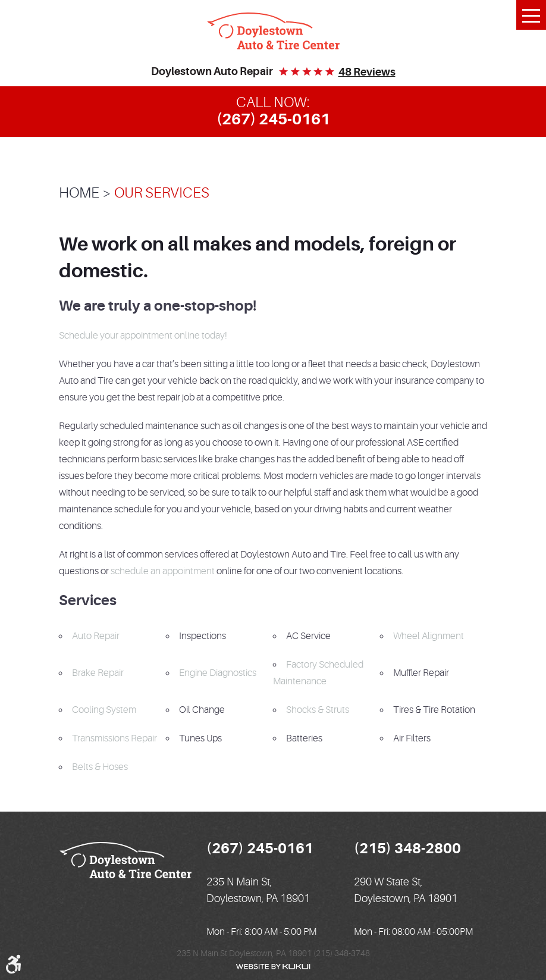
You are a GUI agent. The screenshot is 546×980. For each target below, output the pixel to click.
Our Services (162, 193)
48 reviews (367, 72)
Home (79, 193)
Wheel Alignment (429, 636)
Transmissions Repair (114, 738)
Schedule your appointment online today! (143, 336)
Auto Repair (96, 636)
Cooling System (104, 710)
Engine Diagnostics (218, 673)
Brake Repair (98, 673)
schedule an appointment (163, 571)
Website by (273, 967)
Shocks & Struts (318, 710)
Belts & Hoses (100, 767)
